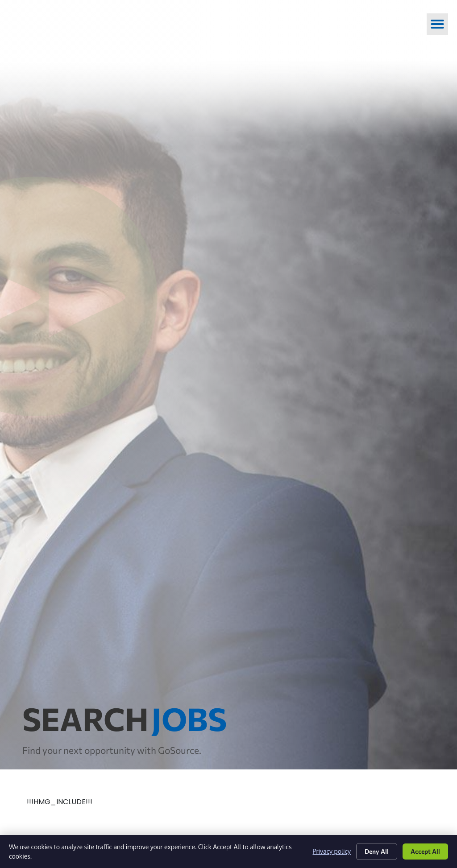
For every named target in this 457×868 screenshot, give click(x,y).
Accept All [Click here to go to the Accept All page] (425, 851)
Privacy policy (332, 851)
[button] (437, 24)
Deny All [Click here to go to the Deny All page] (377, 851)
